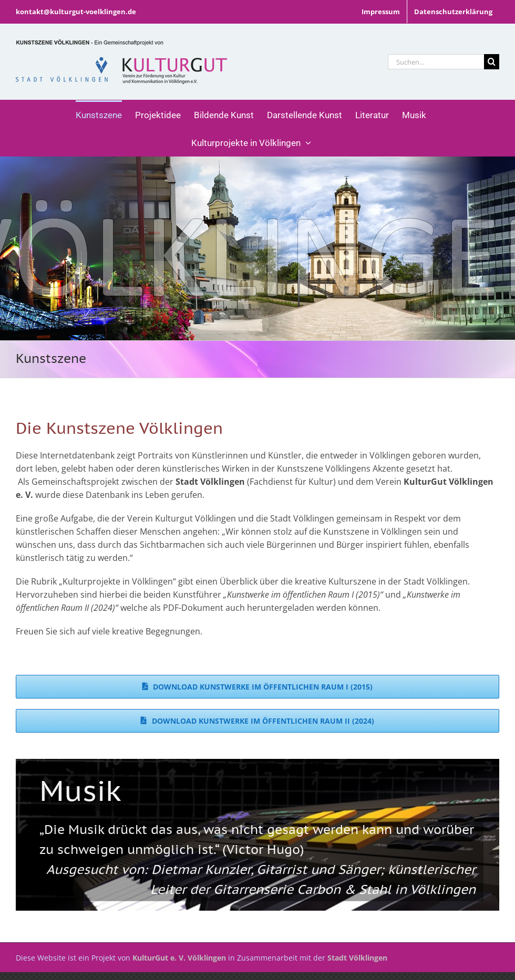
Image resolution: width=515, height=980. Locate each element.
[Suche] (492, 62)
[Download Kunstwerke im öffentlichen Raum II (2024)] (257, 721)
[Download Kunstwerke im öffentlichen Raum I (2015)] (257, 687)
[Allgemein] (257, 248)
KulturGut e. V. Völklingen (179, 958)
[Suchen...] (436, 62)
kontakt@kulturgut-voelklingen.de (76, 12)
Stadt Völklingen (357, 958)
